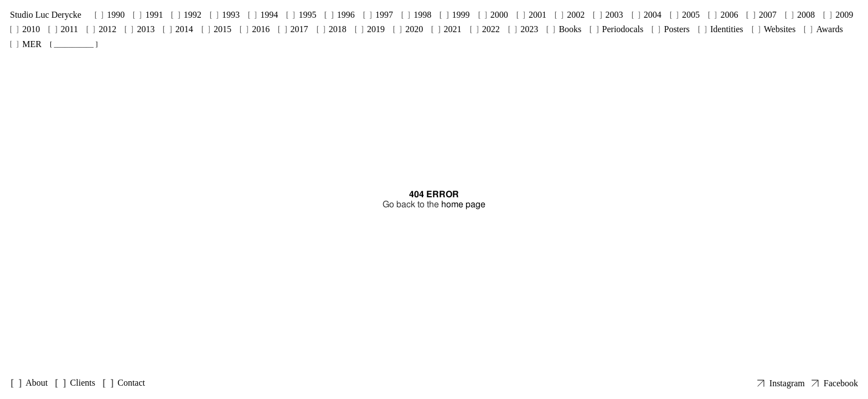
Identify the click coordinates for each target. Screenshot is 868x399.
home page (463, 204)
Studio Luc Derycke (46, 15)
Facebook (841, 383)
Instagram (787, 383)
